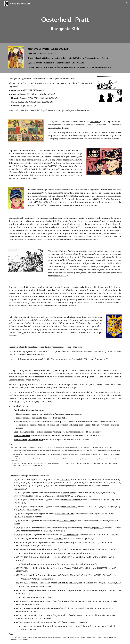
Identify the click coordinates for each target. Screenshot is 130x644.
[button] (127, 4)
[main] (65, 22)
